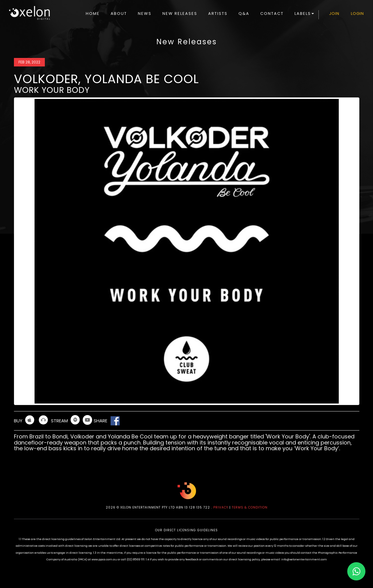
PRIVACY (221, 507)
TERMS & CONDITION (250, 507)
